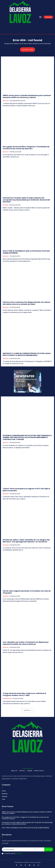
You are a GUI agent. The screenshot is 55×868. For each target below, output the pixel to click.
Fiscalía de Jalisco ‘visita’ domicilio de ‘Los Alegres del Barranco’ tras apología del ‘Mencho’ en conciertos (26, 541)
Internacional (7, 699)
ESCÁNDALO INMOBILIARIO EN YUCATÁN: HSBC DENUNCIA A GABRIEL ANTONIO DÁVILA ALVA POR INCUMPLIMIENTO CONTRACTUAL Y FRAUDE (27, 437)
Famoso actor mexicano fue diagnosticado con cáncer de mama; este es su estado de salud (27, 303)
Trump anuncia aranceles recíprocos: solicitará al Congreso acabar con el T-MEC (24, 694)
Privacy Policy (19, 853)
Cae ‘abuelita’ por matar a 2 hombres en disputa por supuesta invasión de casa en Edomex (26, 643)
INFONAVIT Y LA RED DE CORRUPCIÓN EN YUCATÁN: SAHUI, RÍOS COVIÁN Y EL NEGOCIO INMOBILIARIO (27, 354)
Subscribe (49, 849)
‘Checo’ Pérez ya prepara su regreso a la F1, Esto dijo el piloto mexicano (26, 490)
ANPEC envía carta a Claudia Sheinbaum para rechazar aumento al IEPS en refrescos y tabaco (27, 96)
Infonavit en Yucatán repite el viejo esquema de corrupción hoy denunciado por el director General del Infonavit (26, 200)
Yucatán (5, 205)
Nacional (6, 101)
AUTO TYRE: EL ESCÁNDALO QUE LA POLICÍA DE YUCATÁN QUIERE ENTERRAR (26, 252)
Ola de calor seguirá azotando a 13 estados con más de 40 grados (27, 592)
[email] (23, 849)
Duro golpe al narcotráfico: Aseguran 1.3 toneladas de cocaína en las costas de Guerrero (26, 148)
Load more (27, 710)
